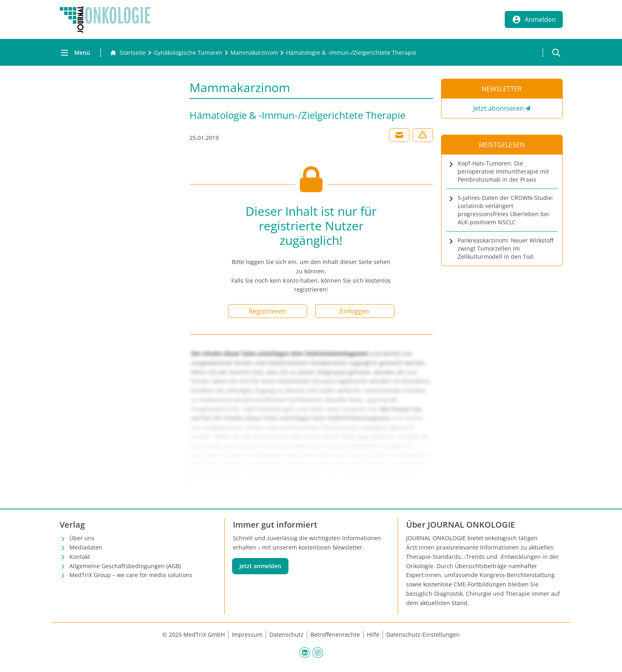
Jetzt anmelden (260, 566)
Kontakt (80, 557)
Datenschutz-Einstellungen (423, 634)
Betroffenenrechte (335, 634)
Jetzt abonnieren (498, 108)
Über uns (82, 538)
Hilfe (373, 634)
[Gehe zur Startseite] (128, 53)
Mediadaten (86, 547)
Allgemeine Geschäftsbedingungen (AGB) (125, 566)
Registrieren (267, 311)
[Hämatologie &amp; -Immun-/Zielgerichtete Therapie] (351, 53)
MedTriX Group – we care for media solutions (131, 575)
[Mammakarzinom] (254, 53)
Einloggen (355, 311)
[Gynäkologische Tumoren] (188, 53)
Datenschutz (286, 634)
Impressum (247, 634)
